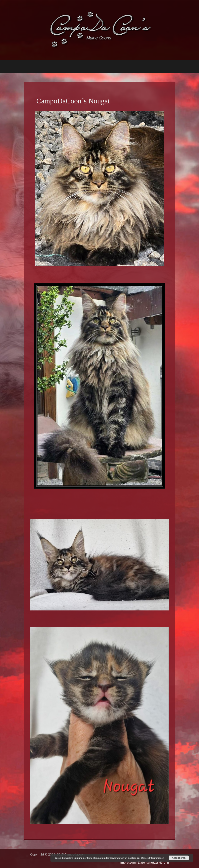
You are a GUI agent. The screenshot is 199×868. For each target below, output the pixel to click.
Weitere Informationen (152, 858)
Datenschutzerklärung (153, 862)
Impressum (128, 862)
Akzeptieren (179, 858)
